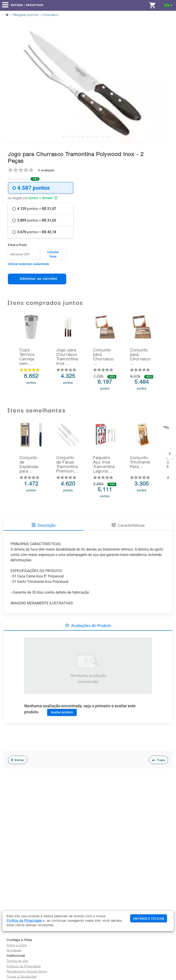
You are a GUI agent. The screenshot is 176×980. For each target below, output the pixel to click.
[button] (168, 5)
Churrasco (50, 15)
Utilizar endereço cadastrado (29, 264)
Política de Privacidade (24, 921)
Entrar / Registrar (27, 5)
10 (108, 136)
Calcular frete (53, 254)
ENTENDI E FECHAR (149, 918)
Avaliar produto (62, 712)
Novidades (14, 951)
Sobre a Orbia (17, 946)
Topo (159, 760)
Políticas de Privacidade (24, 967)
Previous (10, 70)
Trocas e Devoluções (22, 977)
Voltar (18, 760)
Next (161, 70)
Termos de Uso (18, 961)
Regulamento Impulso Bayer (27, 972)
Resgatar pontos (26, 15)
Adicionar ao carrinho (37, 279)
